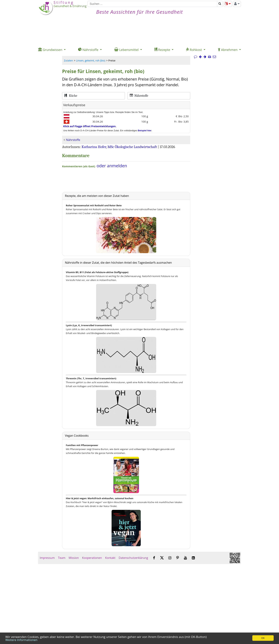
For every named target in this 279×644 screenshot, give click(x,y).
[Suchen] (152, 4)
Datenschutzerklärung (133, 558)
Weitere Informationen (21, 640)
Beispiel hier (145, 130)
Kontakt (110, 558)
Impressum (47, 558)
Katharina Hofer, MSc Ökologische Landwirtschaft (119, 147)
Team (62, 558)
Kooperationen (92, 558)
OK (263, 638)
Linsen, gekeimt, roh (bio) (91, 60)
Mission (74, 558)
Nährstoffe (73, 140)
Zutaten (68, 60)
